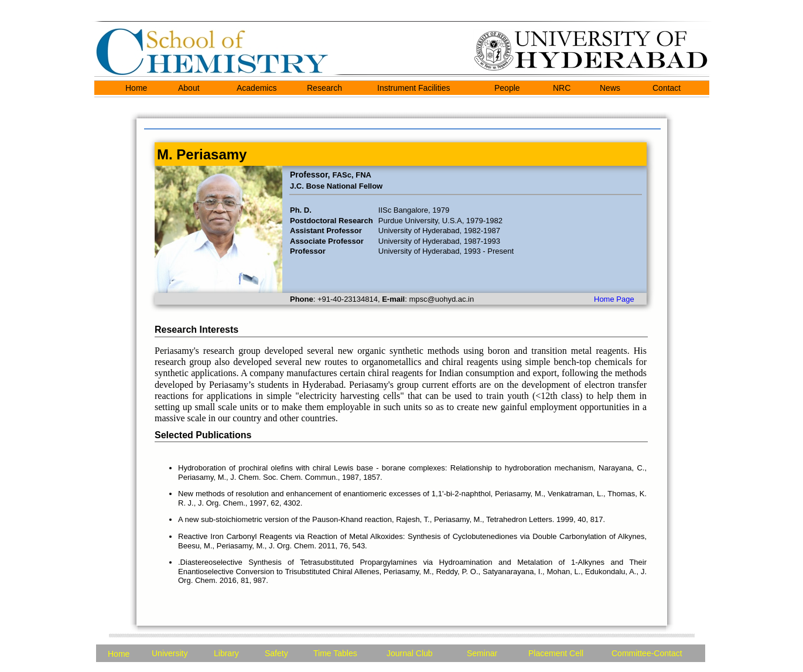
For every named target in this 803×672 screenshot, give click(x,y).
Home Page (614, 299)
